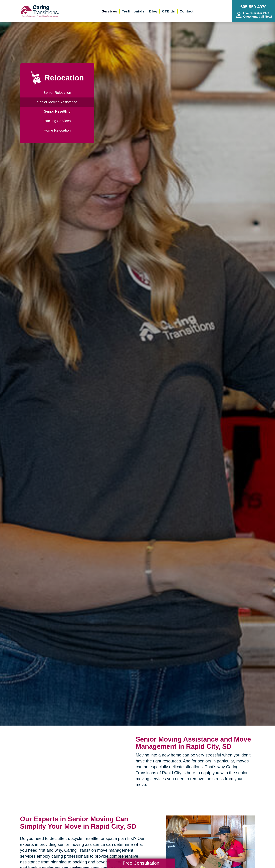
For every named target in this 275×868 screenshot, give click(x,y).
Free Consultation (141, 863)
